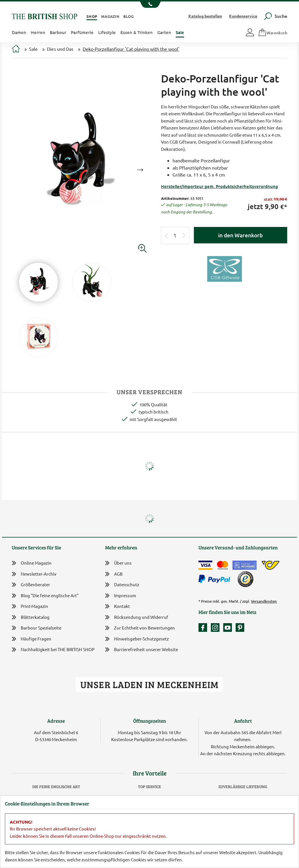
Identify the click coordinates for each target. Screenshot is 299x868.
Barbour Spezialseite (37, 628)
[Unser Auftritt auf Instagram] (217, 627)
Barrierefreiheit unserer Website (142, 650)
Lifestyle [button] (107, 32)
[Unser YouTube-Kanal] (229, 627)
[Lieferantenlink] (224, 268)
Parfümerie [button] (82, 32)
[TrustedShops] (245, 579)
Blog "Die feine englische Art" (45, 596)
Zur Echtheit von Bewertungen (140, 628)
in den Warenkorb (240, 235)
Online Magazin (32, 563)
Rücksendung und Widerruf (137, 618)
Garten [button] (164, 32)
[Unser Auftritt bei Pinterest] (240, 627)
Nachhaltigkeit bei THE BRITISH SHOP (53, 650)
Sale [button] (180, 32)
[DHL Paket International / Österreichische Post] (271, 565)
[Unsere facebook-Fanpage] (204, 627)
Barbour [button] (58, 32)
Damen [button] (19, 32)
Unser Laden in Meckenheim (149, 684)
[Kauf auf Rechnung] (245, 565)
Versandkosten (264, 601)
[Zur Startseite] (16, 49)
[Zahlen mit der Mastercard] (222, 565)
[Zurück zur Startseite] (45, 16)
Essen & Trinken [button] (137, 32)
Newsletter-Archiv (34, 574)
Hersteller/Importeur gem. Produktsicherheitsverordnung (219, 186)
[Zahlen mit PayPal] (216, 579)
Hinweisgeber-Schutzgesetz (137, 639)
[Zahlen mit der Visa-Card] (205, 565)
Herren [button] (38, 32)
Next (140, 170)
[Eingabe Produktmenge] (175, 236)
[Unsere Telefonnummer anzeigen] (150, 5)
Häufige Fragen (32, 639)
